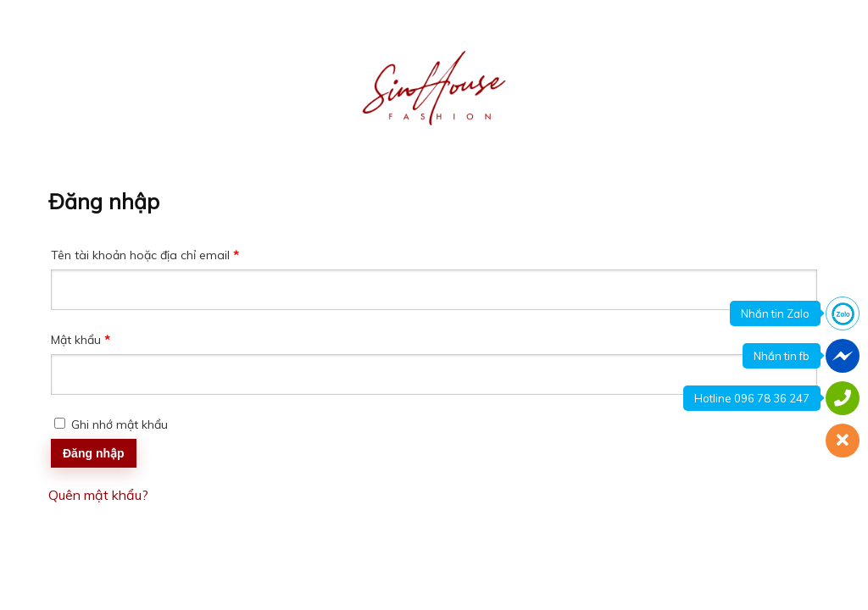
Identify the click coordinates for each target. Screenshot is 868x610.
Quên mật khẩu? (98, 495)
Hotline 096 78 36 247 (752, 398)
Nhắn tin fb (782, 356)
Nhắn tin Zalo (775, 313)
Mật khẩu (93, 341)
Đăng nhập (94, 453)
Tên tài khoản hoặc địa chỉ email (158, 256)
